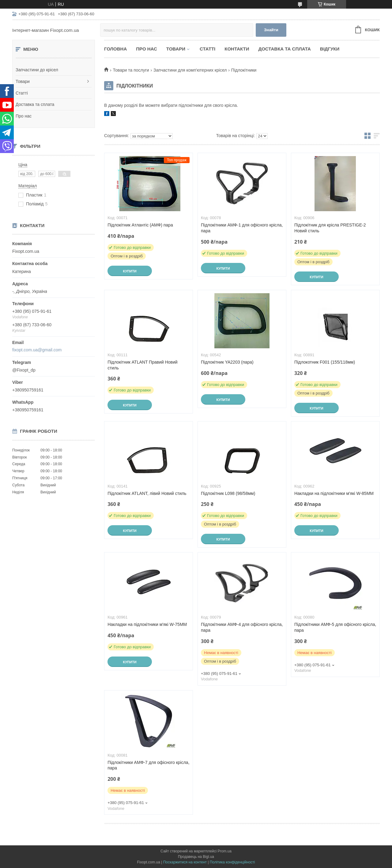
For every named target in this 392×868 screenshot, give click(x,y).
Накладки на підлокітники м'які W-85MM (334, 493)
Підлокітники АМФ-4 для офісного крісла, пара (242, 627)
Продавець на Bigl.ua (196, 857)
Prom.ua (225, 851)
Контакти (237, 49)
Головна (115, 49)
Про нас (24, 116)
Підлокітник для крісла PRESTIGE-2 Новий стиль (330, 228)
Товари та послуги (131, 70)
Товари (23, 81)
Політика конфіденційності (232, 862)
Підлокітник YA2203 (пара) (227, 362)
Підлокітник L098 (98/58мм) (228, 493)
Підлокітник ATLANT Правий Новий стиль (143, 365)
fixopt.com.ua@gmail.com (37, 350)
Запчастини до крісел (37, 70)
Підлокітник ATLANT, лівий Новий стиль (147, 493)
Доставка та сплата (35, 104)
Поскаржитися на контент (185, 862)
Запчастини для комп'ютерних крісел (190, 70)
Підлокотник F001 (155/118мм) (325, 362)
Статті (22, 93)
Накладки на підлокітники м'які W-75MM (147, 624)
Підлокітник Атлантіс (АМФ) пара (140, 225)
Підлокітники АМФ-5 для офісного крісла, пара (335, 627)
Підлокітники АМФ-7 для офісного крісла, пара (148, 765)
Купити (130, 271)
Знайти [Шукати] (271, 30)
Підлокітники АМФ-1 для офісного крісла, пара (242, 228)
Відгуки (330, 49)
